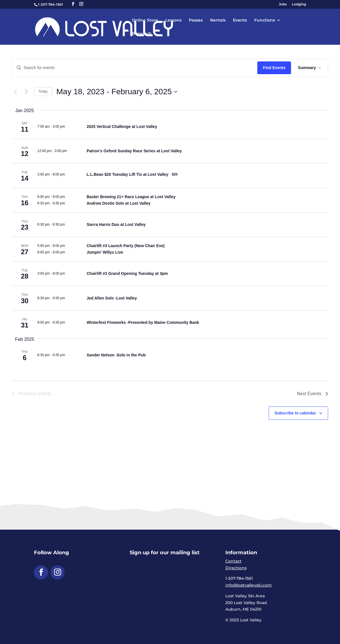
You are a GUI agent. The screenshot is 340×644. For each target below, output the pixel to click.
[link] (106, 26)
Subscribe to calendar (295, 413)
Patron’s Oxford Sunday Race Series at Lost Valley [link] (134, 151)
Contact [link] (233, 561)
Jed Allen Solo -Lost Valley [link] (112, 298)
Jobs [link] (283, 4)
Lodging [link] (299, 4)
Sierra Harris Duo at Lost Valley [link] (116, 224)
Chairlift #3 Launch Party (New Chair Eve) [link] (126, 246)
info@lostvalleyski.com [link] (249, 585)
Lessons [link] (173, 20)
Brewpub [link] (142, 34)
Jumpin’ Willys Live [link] (105, 252)
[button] (73, 4)
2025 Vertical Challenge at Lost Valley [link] (122, 127)
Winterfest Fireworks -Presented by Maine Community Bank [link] (143, 322)
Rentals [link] (218, 20)
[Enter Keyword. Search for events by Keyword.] (135, 68)
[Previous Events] (15, 92)
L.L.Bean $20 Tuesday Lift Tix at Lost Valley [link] (128, 174)
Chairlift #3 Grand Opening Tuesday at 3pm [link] (127, 273)
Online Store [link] (145, 20)
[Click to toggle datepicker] (117, 92)
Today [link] (43, 91)
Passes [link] (196, 20)
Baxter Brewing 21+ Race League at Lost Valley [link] (131, 197)
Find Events (274, 68)
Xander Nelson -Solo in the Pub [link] (116, 355)
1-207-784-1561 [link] (51, 4)
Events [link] (240, 20)
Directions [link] (236, 568)
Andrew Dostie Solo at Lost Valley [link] (119, 203)
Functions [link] (265, 20)
